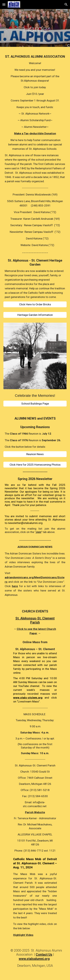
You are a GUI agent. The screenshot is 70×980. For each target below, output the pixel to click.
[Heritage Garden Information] (35, 315)
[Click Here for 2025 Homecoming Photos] (35, 465)
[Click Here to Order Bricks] (35, 304)
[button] (4, 4)
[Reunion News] (35, 454)
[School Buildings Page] (35, 404)
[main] (35, 29)
